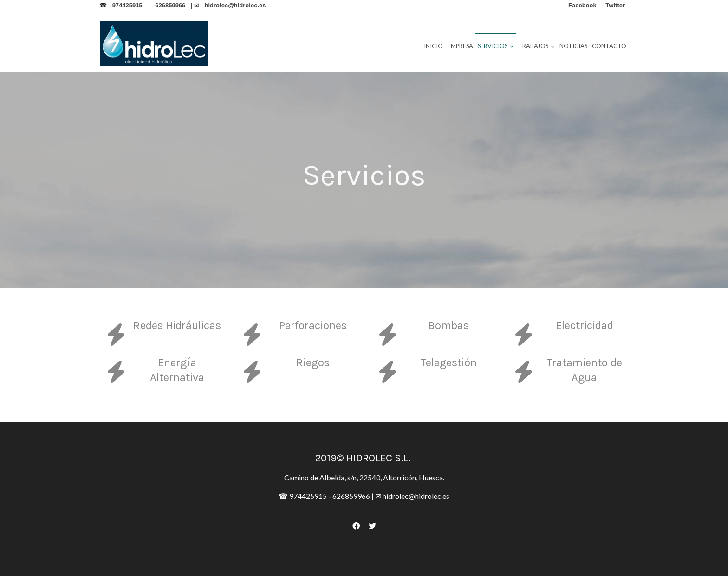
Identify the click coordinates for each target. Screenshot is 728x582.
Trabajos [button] (536, 46)
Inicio (433, 46)
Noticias (573, 46)
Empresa (460, 46)
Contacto (609, 46)
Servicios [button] (496, 46)
